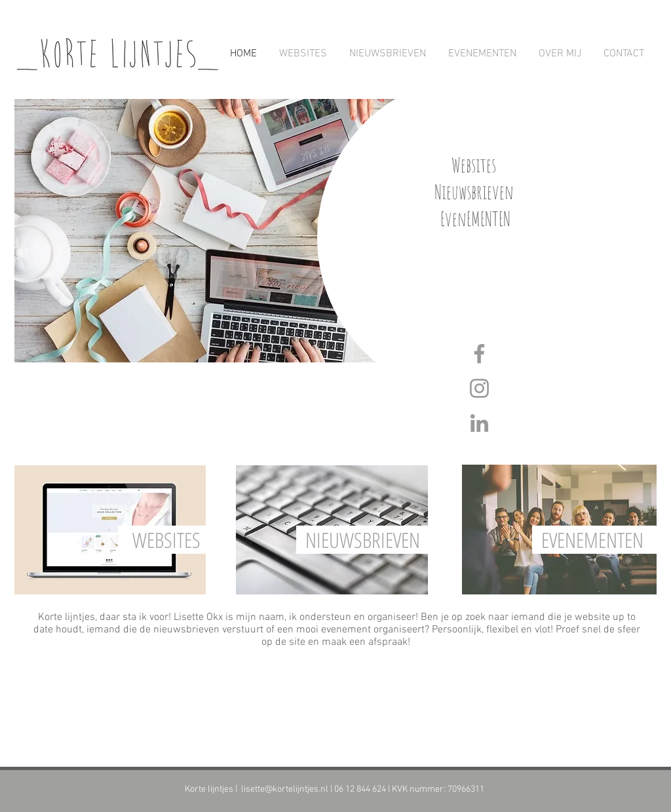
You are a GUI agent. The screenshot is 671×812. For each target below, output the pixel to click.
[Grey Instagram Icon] (479, 388)
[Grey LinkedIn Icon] (479, 423)
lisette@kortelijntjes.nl (285, 789)
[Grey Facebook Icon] (479, 354)
